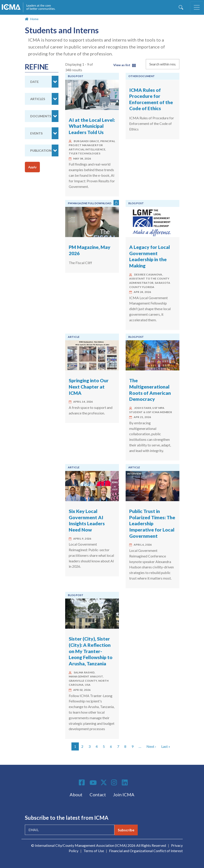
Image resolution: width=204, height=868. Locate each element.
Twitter (104, 782)
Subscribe (126, 830)
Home (34, 19)
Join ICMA (124, 794)
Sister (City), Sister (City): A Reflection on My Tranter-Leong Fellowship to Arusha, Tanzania (91, 651)
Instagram (115, 782)
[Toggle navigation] (197, 7)
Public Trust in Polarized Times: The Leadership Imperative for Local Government (152, 524)
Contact (98, 794)
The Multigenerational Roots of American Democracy (150, 390)
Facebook (82, 782)
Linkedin (125, 782)
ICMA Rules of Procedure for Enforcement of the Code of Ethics (151, 99)
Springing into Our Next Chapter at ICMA (89, 387)
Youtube (93, 783)
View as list (122, 65)
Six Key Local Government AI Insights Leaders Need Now (87, 520)
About (76, 794)
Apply (32, 167)
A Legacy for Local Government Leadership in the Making (150, 256)
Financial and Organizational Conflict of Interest (146, 851)
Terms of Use (94, 851)
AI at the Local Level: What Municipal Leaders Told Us (92, 126)
